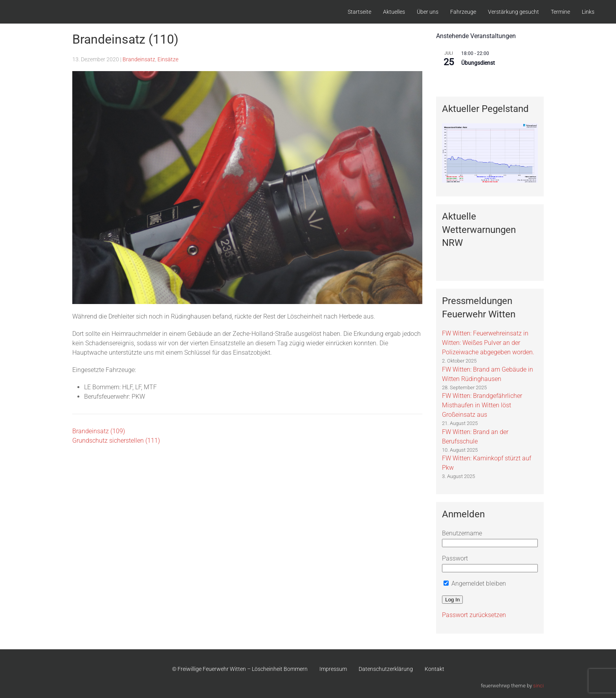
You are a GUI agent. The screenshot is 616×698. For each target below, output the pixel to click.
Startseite (359, 12)
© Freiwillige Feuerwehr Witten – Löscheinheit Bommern (240, 669)
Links (588, 12)
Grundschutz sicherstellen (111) (116, 441)
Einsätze (168, 59)
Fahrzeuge (463, 12)
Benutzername (462, 533)
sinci (538, 686)
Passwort (455, 558)
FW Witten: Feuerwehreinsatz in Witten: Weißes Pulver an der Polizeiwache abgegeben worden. (488, 343)
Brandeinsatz (139, 59)
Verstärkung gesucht (513, 12)
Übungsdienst (478, 63)
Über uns (428, 12)
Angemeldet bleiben (475, 583)
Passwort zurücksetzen (474, 615)
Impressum (333, 669)
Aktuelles (394, 12)
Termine (560, 12)
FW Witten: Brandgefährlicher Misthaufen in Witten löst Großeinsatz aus (482, 405)
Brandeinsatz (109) (99, 431)
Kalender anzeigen (458, 79)
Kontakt (434, 669)
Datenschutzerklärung (386, 669)
